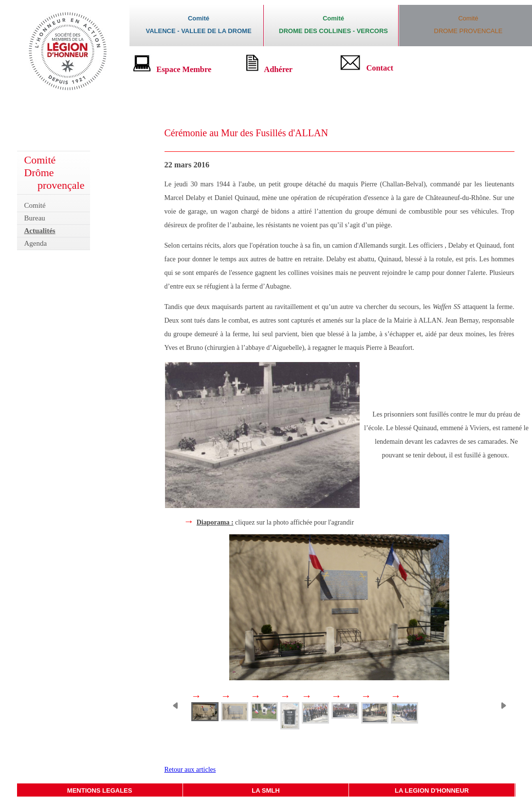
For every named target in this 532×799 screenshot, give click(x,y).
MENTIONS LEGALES (100, 790)
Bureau (35, 218)
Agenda (36, 243)
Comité (35, 205)
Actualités (40, 231)
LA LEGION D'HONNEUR (432, 790)
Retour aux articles (190, 770)
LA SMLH (266, 790)
